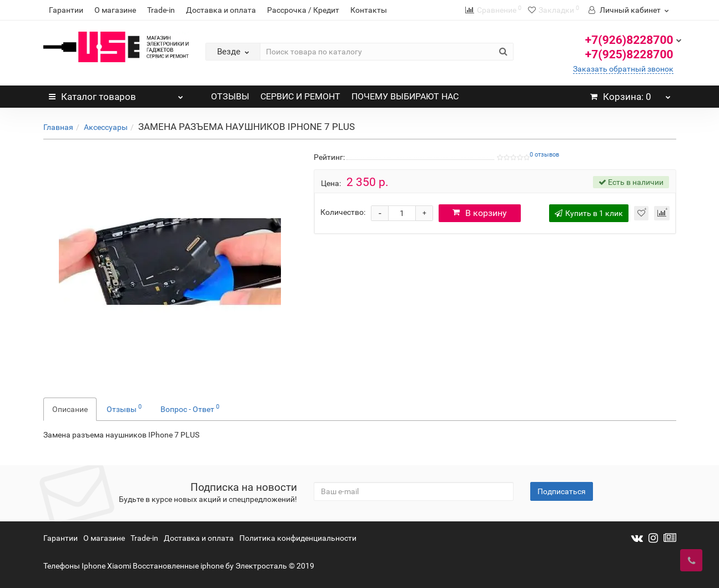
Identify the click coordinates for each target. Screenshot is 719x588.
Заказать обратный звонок (623, 69)
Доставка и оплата (221, 10)
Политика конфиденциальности (298, 538)
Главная (58, 127)
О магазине (115, 10)
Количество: (343, 212)
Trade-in (161, 10)
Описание (70, 409)
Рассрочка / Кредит (303, 10)
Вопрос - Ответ (190, 408)
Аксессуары (106, 127)
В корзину (480, 213)
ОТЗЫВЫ (230, 96)
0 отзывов (544, 155)
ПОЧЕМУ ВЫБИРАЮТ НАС (405, 96)
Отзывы (124, 408)
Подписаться (562, 491)
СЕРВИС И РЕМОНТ (300, 96)
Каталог (116, 94)
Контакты (369, 10)
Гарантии (66, 10)
